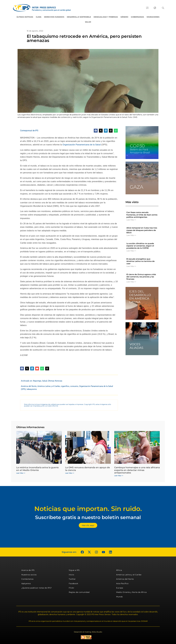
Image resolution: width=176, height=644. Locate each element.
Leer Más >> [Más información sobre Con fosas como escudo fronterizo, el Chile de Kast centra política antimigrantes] (131, 220)
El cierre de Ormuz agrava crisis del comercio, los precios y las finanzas (141, 277)
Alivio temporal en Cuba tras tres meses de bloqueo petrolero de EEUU (142, 230)
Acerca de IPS (28, 570)
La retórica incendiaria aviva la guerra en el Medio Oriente (37, 469)
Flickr (71, 588)
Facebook (73, 583)
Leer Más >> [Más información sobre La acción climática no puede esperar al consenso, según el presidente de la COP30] (131, 251)
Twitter (72, 579)
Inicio (71, 575)
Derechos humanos (54, 17)
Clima (39, 17)
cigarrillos (65, 386)
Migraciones (153, 17)
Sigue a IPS (74, 570)
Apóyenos (26, 583)
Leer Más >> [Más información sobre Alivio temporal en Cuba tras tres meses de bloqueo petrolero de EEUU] (131, 235)
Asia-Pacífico (122, 583)
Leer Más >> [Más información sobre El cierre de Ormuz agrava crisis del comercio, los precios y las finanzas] (131, 282)
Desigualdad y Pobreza (106, 17)
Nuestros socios (29, 575)
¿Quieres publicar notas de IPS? (37, 588)
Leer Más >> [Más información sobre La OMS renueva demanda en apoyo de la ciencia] (70, 473)
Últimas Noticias (25, 17)
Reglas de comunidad (79, 592)
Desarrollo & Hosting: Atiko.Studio (88, 632)
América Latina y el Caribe (49, 386)
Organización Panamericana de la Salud (82, 145)
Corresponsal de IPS (29, 131)
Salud (88, 22)
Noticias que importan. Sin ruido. (88, 509)
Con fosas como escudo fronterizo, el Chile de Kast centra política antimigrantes (142, 215)
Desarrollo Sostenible (79, 17)
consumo (74, 386)
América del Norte (29, 386)
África (119, 570)
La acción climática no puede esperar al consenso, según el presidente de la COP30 (140, 246)
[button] (163, 8)
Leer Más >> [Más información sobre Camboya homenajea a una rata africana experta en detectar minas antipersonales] (119, 476)
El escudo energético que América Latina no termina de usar (141, 261)
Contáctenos (27, 579)
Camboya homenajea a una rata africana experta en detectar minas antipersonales (137, 470)
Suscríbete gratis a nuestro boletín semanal (88, 517)
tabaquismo (32, 389)
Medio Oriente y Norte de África (131, 592)
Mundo (120, 597)
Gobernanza (137, 17)
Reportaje (37, 381)
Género (124, 17)
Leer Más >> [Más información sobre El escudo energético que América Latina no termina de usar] (131, 266)
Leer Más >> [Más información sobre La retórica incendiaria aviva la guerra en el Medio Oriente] (21, 473)
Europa (120, 588)
